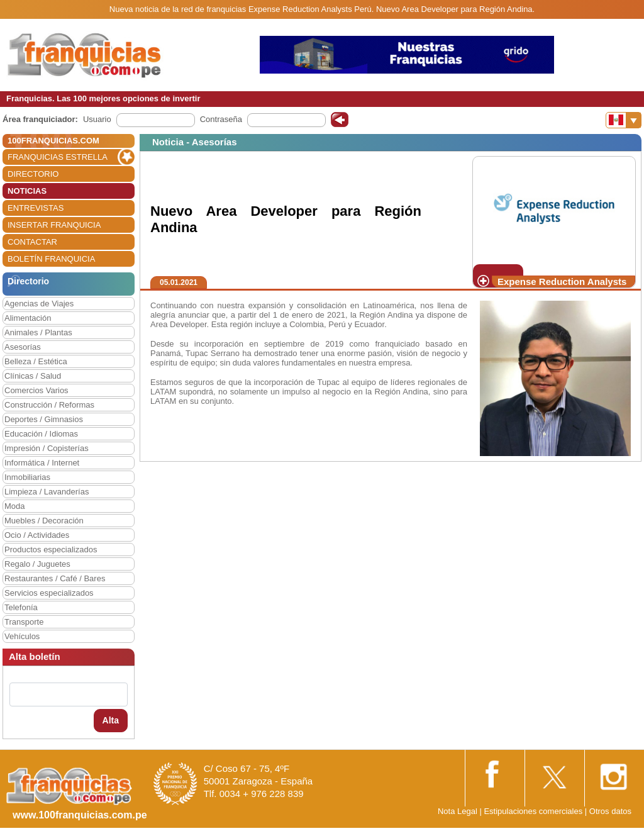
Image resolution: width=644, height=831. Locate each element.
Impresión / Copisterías (47, 448)
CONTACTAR (32, 242)
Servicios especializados (49, 593)
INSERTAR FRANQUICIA (54, 225)
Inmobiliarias (27, 477)
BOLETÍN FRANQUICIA (51, 259)
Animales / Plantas (38, 332)
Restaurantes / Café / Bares (55, 578)
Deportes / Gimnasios (44, 419)
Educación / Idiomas (41, 434)
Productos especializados (51, 549)
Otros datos (610, 811)
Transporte (24, 622)
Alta (111, 720)
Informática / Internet (42, 463)
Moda (15, 506)
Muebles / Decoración (44, 521)
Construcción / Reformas (49, 405)
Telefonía (21, 607)
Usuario (97, 119)
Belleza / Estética (36, 361)
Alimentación (28, 318)
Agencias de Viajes (39, 304)
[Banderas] (624, 120)
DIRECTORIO (33, 174)
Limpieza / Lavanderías (47, 492)
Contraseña (221, 119)
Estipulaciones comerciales (534, 811)
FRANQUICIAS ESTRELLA (58, 157)
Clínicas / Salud (33, 376)
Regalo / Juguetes (37, 564)
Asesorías (23, 347)
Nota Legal (458, 811)
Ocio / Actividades (37, 535)
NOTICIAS (27, 191)
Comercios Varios (36, 390)
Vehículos (22, 636)
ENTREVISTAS (36, 208)
